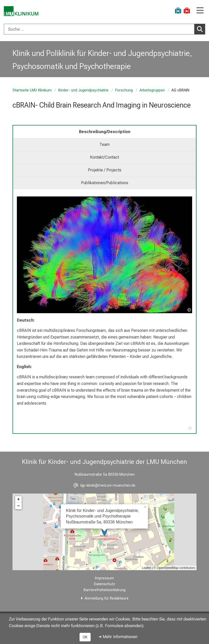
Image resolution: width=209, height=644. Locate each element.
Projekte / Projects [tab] (105, 170)
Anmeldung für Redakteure (107, 598)
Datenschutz (105, 584)
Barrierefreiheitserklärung (104, 590)
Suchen (201, 29)
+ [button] (19, 499)
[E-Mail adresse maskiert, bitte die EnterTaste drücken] (104, 485)
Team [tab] (104, 144)
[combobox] (104, 29)
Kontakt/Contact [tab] (104, 157)
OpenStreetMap (167, 568)
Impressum (104, 578)
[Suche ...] (99, 29)
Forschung (124, 90)
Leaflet (146, 568)
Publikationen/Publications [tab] (105, 183)
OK (85, 637)
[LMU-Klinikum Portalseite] (22, 11)
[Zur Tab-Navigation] (190, 428)
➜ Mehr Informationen (118, 637)
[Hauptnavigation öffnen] (200, 11)
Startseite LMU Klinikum (32, 90)
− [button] (19, 506)
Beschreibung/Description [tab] (105, 132)
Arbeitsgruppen (152, 90)
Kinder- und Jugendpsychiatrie (83, 90)
